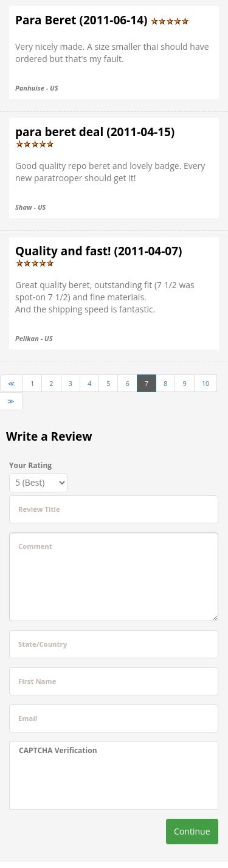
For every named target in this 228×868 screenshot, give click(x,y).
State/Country (43, 644)
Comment (35, 546)
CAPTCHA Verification (58, 750)
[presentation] (95, 782)
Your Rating (30, 465)
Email (28, 718)
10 (206, 383)
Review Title (39, 509)
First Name (37, 681)
